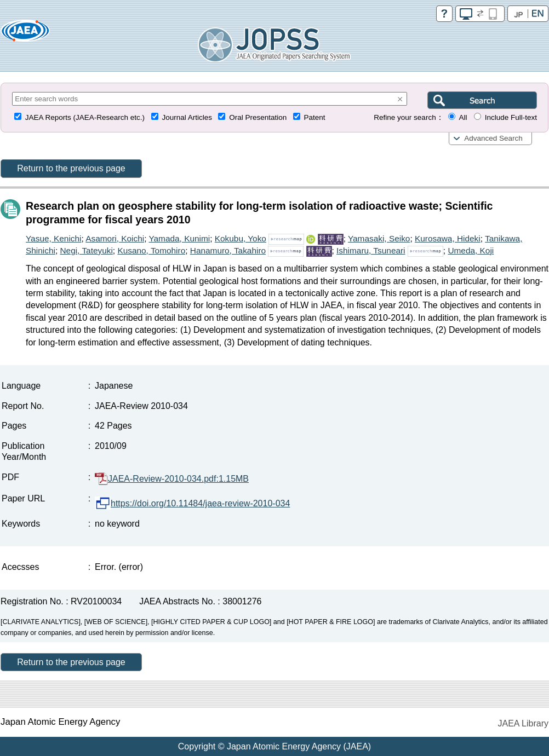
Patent (315, 117)
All (463, 117)
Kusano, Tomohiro (151, 250)
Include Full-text (511, 117)
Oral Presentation (258, 117)
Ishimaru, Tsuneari (371, 250)
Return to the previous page (71, 168)
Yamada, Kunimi (179, 238)
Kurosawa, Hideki (448, 238)
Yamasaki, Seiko (379, 238)
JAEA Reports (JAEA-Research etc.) (85, 117)
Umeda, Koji (471, 250)
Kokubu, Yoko (241, 238)
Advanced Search (493, 138)
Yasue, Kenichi (54, 238)
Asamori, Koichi (115, 238)
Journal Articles (187, 117)
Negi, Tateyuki (86, 250)
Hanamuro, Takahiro (228, 250)
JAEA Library (523, 723)
